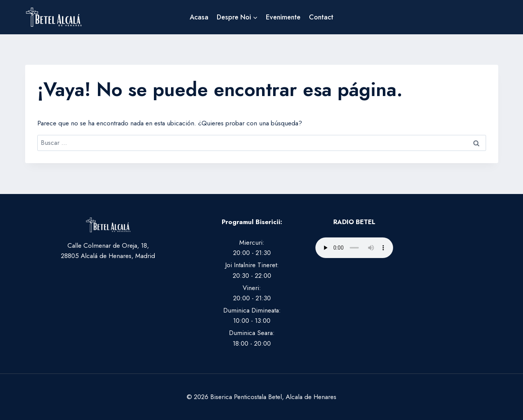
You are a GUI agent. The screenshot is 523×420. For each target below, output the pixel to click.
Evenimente (283, 17)
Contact (321, 17)
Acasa (199, 17)
